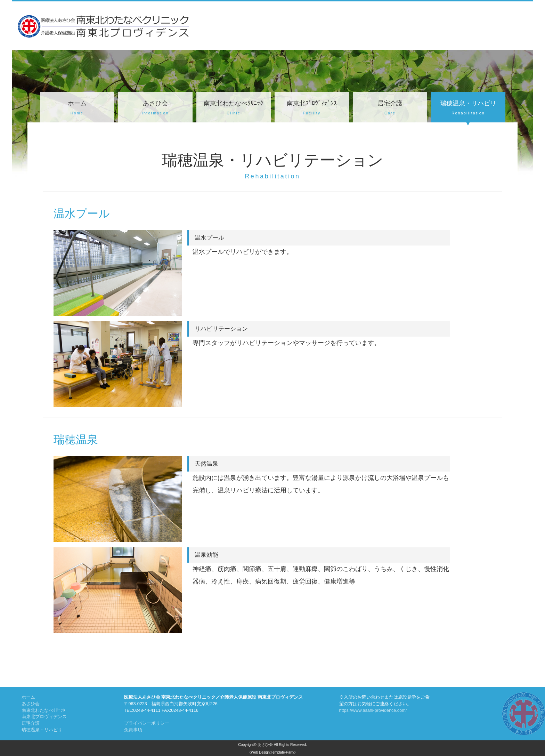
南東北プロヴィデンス (44, 717)
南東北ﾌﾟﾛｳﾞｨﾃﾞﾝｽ (312, 108)
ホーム (77, 108)
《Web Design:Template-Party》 (272, 752)
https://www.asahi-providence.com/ (373, 710)
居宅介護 (390, 108)
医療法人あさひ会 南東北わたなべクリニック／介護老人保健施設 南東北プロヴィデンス (213, 697)
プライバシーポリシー (147, 723)
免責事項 (133, 730)
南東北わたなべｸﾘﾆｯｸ (234, 108)
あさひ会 (155, 108)
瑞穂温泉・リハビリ (468, 108)
